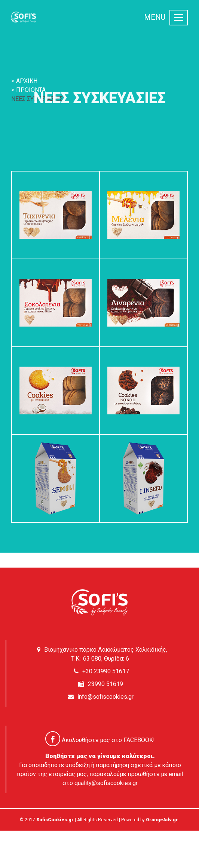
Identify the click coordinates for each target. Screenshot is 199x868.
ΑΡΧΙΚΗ (27, 81)
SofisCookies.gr (55, 820)
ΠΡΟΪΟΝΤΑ (31, 90)
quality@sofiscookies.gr (106, 783)
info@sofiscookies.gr (105, 697)
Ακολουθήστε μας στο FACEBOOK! (100, 740)
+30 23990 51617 (106, 671)
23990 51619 (105, 684)
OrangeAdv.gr (162, 820)
